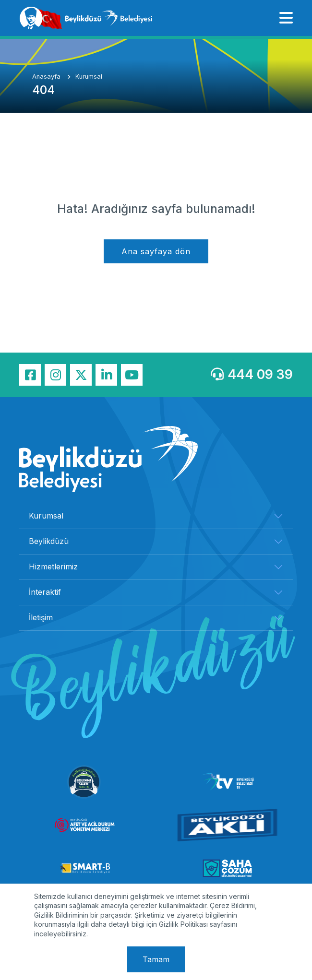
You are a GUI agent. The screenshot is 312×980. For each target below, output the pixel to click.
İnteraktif (45, 592)
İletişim (41, 617)
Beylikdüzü (49, 541)
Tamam (156, 959)
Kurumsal (89, 77)
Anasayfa (47, 77)
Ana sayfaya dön (156, 251)
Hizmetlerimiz (53, 567)
